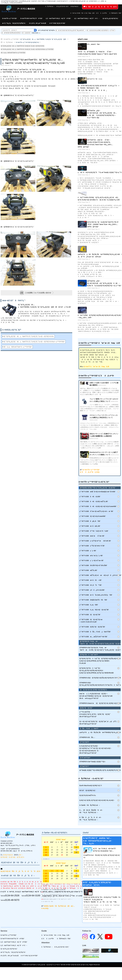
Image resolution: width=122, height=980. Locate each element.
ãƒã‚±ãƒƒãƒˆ (26, 33)
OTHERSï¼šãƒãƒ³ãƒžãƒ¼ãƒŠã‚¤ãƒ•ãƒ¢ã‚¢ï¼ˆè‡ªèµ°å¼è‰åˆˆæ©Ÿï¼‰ (100, 678)
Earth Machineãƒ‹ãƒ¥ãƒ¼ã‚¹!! (91, 785)
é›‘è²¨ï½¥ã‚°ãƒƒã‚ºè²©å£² (57, 23)
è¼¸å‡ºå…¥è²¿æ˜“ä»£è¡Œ (38, 23)
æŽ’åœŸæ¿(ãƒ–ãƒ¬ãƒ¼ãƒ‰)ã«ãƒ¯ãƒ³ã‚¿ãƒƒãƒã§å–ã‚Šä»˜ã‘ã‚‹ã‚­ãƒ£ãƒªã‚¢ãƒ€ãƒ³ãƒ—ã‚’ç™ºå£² (104, 283)
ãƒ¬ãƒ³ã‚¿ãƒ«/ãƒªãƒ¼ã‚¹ (110, 18)
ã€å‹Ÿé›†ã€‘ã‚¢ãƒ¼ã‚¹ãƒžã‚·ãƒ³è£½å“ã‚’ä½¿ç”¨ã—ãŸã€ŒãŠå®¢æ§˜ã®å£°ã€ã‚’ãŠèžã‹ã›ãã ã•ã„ (99, 88)
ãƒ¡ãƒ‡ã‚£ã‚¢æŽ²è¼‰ (88, 795)
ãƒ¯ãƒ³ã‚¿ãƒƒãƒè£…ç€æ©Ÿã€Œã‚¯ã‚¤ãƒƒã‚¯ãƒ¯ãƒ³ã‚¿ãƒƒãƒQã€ (44, 39)
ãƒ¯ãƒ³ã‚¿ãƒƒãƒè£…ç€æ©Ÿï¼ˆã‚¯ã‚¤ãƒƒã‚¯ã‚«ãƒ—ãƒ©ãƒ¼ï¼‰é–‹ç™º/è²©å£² (27, 49)
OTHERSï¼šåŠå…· (87, 737)
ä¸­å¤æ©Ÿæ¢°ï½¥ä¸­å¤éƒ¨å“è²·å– (87, 18)
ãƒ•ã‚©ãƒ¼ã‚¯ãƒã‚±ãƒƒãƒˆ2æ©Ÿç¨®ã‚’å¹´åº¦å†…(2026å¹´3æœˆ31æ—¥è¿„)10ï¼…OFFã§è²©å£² (103, 224)
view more (35, 33)
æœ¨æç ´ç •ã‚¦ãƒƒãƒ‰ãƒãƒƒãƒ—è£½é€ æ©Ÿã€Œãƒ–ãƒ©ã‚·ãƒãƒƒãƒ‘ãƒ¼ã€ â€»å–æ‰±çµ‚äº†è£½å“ (97, 696)
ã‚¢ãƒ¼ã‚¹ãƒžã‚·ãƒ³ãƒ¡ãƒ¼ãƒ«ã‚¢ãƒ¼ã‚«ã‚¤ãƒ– (97, 800)
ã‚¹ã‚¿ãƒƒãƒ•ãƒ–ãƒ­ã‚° (63, 6)
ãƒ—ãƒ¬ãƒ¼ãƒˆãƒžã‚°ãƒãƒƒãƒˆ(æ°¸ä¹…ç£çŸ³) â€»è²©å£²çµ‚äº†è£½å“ (98, 723)
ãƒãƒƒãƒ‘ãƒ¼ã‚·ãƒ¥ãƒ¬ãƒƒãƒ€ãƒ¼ (98, 30)
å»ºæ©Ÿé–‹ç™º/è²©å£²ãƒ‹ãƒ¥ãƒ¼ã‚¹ (28, 42)
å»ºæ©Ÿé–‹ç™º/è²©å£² (10, 18)
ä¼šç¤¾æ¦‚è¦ (75, 6)
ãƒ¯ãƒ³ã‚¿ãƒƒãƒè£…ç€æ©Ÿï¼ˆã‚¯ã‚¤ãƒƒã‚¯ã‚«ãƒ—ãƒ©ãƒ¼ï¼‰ (23, 46)
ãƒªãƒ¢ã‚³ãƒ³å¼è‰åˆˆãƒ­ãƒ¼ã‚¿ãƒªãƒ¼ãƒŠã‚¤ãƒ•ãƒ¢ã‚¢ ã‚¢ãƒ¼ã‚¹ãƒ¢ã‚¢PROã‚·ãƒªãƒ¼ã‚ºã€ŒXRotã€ (97, 670)
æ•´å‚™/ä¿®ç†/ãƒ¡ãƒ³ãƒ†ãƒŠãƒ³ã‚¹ (14, 23)
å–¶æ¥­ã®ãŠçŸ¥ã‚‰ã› (90, 805)
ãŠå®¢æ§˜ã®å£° (115, 13)
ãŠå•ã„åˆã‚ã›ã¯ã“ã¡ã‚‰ (100, 7)
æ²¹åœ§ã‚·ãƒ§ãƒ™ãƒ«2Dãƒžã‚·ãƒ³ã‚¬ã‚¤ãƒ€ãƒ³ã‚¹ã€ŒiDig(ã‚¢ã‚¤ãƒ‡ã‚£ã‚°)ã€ (100, 770)
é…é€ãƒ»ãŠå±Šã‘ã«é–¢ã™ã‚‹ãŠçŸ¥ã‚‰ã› (91, 811)
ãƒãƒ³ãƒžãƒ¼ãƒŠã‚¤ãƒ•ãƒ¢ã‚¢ (11, 33)
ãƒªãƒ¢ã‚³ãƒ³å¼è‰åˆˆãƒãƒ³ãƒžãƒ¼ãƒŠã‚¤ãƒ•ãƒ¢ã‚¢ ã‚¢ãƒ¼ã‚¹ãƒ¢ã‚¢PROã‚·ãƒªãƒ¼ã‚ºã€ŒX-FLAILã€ (100, 661)
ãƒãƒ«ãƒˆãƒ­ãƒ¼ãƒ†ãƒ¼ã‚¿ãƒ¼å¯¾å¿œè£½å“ (70, 30)
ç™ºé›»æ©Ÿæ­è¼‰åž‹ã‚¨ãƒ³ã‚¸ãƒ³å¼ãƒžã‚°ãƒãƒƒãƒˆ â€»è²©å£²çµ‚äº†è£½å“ (95, 714)
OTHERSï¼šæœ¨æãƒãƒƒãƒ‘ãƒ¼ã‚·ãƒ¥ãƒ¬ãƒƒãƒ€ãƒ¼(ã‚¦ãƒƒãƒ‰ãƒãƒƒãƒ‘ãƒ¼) (100, 703)
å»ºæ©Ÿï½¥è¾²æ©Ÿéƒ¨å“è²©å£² (31, 18)
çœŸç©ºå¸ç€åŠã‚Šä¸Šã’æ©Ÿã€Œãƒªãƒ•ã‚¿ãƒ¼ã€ (100, 732)
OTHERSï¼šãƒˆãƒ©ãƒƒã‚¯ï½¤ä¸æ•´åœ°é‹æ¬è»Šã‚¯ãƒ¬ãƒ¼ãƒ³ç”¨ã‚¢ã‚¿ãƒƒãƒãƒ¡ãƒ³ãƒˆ (100, 649)
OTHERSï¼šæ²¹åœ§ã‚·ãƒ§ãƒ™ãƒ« (92, 762)
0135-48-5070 (12, 900)
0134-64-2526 (12, 895)
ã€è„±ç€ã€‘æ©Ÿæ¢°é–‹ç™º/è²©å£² (13, 53)
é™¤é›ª (113, 30)
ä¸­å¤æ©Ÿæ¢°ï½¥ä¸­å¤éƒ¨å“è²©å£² (58, 18)
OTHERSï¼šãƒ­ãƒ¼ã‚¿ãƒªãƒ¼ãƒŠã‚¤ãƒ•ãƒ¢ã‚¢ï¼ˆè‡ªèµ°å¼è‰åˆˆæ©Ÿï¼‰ (100, 684)
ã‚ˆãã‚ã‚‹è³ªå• (102, 13)
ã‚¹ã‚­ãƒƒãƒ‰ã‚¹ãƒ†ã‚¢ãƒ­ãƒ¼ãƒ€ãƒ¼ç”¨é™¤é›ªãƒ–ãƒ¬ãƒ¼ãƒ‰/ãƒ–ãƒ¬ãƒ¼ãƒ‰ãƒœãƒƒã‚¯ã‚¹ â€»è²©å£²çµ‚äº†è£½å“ (95, 749)
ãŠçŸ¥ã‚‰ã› (50, 6)
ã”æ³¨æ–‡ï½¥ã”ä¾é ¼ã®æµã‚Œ (82, 13)
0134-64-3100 (33, 895)
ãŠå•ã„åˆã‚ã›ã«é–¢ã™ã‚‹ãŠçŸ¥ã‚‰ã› (90, 819)
